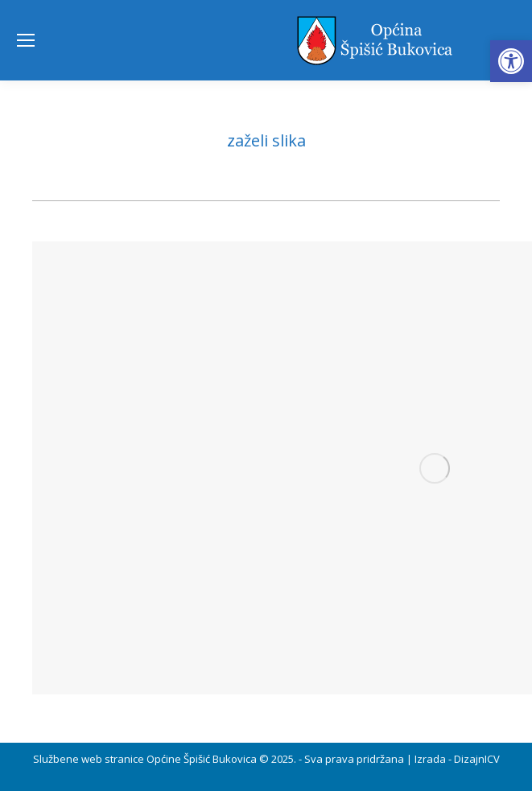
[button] (511, 61)
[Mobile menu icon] (26, 40)
